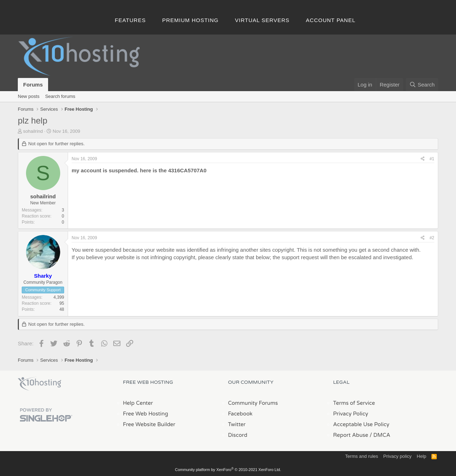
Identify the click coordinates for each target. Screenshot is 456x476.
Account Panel (331, 20)
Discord (238, 435)
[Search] (422, 85)
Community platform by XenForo (228, 470)
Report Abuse (351, 435)
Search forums (60, 96)
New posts (29, 96)
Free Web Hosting (146, 414)
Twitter (237, 424)
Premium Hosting (190, 20)
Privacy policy (397, 456)
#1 (432, 159)
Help (422, 456)
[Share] (423, 159)
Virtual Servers (262, 20)
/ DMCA (380, 435)
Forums (33, 85)
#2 (432, 238)
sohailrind (33, 131)
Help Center (138, 403)
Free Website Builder (149, 424)
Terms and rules (362, 456)
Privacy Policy (351, 414)
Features (130, 20)
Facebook (240, 414)
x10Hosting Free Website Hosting (40, 384)
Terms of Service (354, 403)
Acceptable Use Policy (361, 424)
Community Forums (253, 403)
